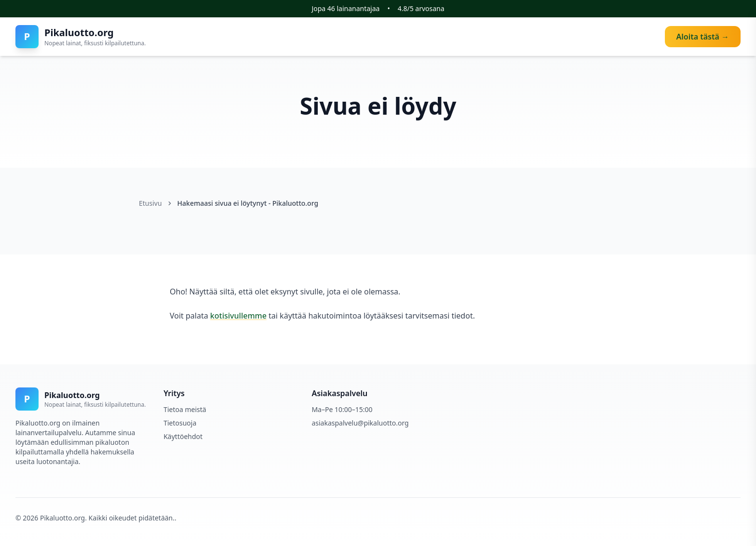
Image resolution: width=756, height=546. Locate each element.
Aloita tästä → (703, 37)
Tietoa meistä (185, 409)
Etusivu (150, 203)
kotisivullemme (238, 316)
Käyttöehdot (183, 436)
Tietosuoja (180, 423)
